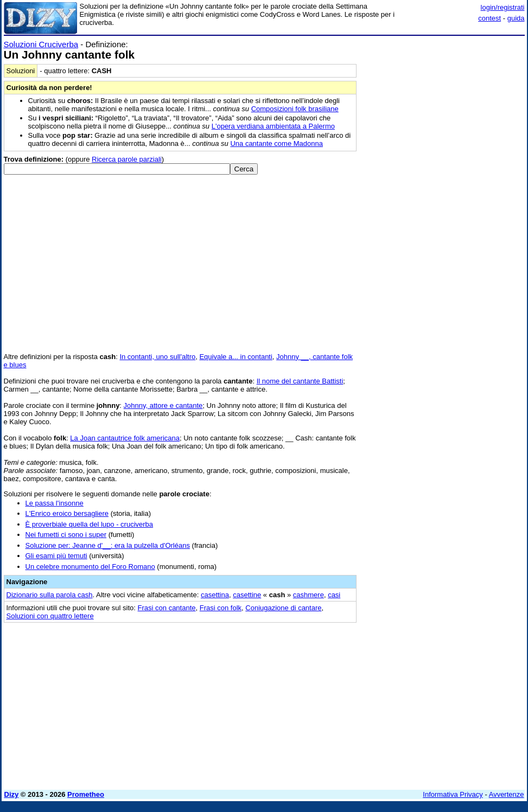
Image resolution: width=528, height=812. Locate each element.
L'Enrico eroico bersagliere (67, 513)
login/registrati (503, 7)
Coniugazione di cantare (283, 608)
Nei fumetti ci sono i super (66, 535)
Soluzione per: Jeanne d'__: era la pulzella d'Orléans (108, 545)
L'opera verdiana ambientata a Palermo (273, 126)
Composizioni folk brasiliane (295, 109)
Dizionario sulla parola (50, 595)
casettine (247, 595)
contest (489, 18)
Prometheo (86, 794)
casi (334, 595)
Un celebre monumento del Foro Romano (90, 567)
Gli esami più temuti (56, 556)
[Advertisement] (443, 107)
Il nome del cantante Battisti (300, 381)
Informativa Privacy (453, 794)
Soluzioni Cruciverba (41, 44)
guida (516, 18)
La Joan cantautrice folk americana (125, 438)
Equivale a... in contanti (236, 357)
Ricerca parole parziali (127, 159)
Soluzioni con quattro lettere (50, 616)
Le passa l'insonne (55, 503)
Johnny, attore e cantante (163, 405)
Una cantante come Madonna (276, 143)
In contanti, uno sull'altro (157, 357)
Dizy (12, 794)
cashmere (308, 595)
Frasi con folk (221, 608)
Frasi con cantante (167, 608)
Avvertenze (507, 794)
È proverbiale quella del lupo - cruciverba (90, 524)
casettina (215, 595)
